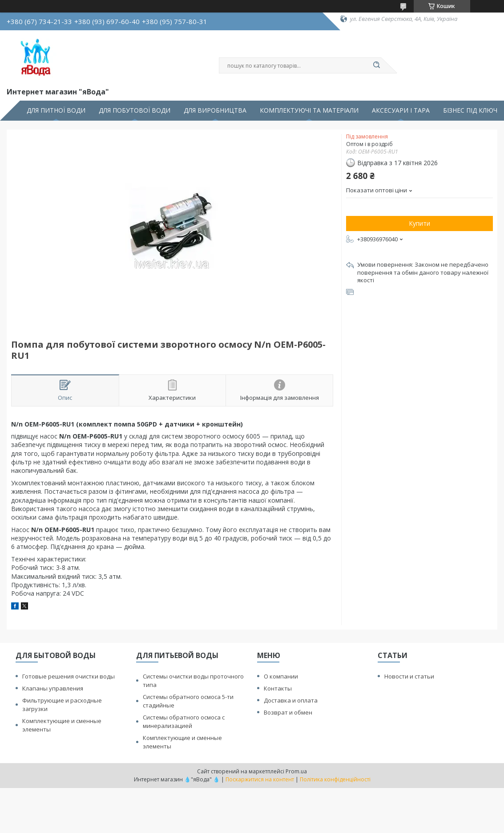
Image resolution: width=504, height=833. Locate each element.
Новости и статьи (409, 676)
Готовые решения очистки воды (69, 676)
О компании (281, 676)
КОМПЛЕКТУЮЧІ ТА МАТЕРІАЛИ (309, 110)
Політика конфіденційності (335, 779)
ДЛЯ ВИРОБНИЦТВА (215, 110)
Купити (419, 223)
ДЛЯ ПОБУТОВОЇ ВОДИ (135, 110)
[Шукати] (377, 65)
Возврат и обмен (288, 712)
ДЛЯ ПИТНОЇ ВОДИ (56, 110)
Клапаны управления (53, 688)
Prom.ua (296, 771)
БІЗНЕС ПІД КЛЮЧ (470, 110)
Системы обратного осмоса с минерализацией (184, 721)
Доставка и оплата (291, 700)
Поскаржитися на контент (260, 779)
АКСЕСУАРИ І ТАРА (401, 110)
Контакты (278, 688)
